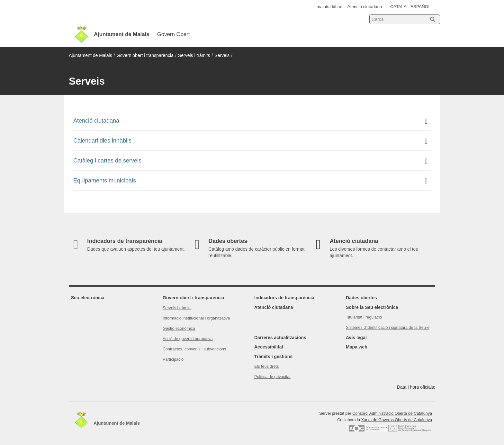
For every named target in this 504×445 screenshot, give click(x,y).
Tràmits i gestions (273, 357)
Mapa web (357, 347)
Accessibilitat (269, 347)
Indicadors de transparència (284, 298)
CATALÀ (398, 7)
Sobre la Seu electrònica (372, 307)
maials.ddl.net (330, 7)
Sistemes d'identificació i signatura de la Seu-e (388, 328)
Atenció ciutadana (365, 7)
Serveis (222, 55)
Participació (173, 359)
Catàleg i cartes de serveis (250, 161)
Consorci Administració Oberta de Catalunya (392, 413)
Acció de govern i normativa (188, 339)
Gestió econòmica (179, 329)
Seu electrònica (88, 298)
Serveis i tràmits (194, 55)
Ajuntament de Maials (90, 55)
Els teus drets (266, 366)
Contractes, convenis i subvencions (194, 349)
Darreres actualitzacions (280, 338)
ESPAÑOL (421, 7)
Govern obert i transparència (145, 55)
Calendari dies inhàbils (250, 141)
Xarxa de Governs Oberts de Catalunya (396, 420)
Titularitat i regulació (364, 317)
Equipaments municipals (250, 181)
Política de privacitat (272, 377)
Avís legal (356, 338)
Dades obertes (361, 298)
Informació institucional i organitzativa (196, 318)
